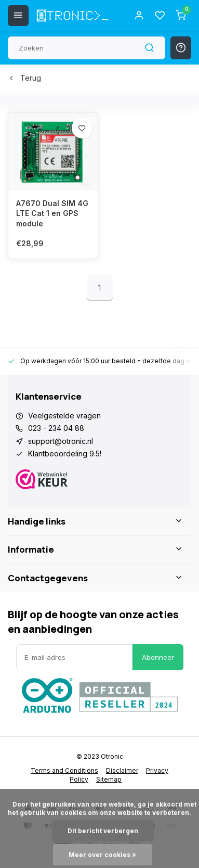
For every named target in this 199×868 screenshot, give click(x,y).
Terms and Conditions (64, 770)
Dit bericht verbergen (103, 831)
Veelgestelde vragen (64, 416)
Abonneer (158, 657)
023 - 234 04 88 (56, 428)
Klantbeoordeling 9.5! (65, 454)
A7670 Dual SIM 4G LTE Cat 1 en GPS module (52, 213)
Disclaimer (122, 770)
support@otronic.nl (61, 441)
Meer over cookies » (102, 855)
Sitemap (109, 779)
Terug (24, 78)
